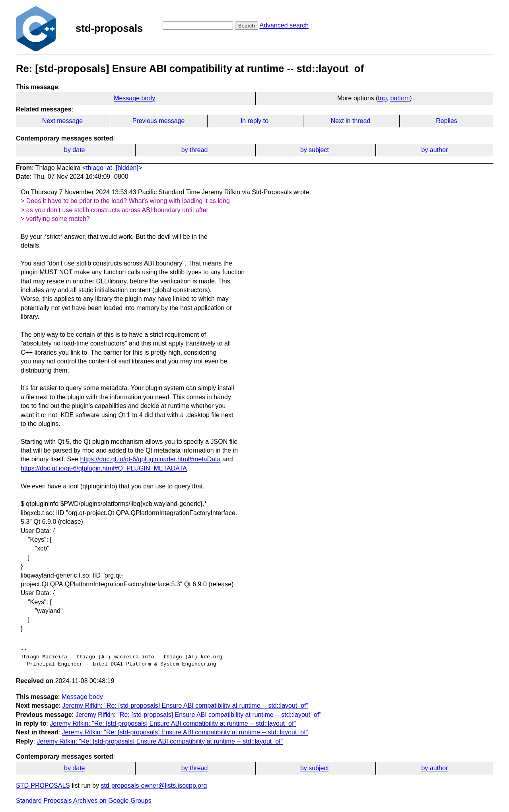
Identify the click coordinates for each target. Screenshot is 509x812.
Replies (446, 121)
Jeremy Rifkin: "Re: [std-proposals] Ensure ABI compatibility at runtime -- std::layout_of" (186, 706)
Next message (62, 121)
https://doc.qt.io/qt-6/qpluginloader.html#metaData (150, 459)
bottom (400, 98)
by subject (315, 150)
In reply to (254, 121)
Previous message (159, 121)
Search (247, 26)
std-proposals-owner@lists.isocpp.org (154, 786)
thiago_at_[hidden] (112, 168)
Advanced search (284, 25)
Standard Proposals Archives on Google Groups (84, 801)
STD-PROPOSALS (43, 786)
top (382, 98)
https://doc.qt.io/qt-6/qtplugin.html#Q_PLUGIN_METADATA (104, 468)
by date (74, 150)
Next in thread (351, 121)
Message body (134, 98)
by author (434, 150)
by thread (195, 150)
